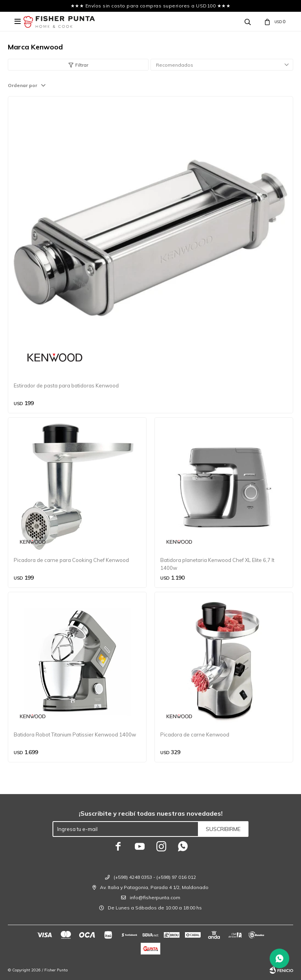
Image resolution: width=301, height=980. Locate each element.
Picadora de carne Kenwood (195, 735)
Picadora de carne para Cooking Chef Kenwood (71, 560)
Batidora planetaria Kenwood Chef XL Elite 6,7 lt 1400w (217, 564)
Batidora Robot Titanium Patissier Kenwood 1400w (75, 735)
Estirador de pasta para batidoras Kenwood (66, 385)
